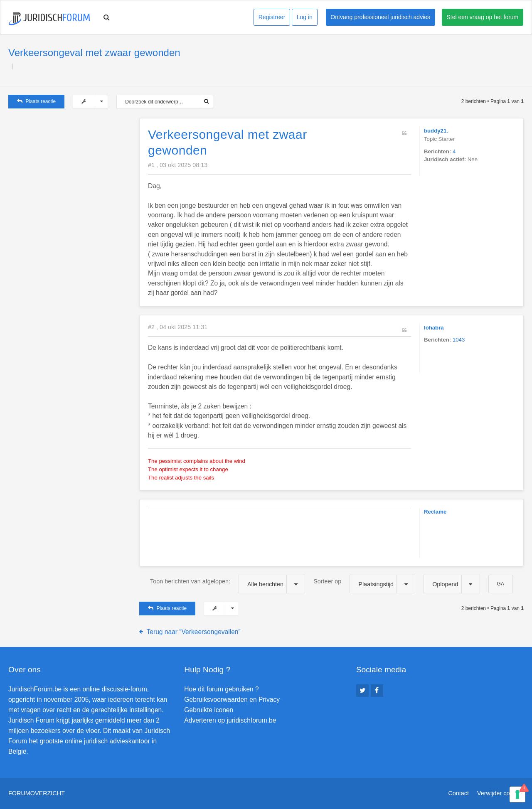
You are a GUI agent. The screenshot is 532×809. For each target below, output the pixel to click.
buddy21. (436, 131)
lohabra (434, 328)
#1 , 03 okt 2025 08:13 (178, 165)
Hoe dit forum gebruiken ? (221, 689)
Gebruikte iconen (209, 710)
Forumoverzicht (37, 793)
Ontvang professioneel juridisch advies (380, 17)
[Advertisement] (71, 170)
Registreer (272, 17)
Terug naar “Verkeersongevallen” (194, 632)
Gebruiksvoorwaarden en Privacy (232, 700)
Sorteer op (364, 584)
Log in (305, 17)
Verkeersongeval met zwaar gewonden (94, 53)
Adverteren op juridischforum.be (230, 720)
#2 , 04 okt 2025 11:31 (178, 327)
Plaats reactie (36, 101)
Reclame (435, 512)
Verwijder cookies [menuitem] (500, 793)
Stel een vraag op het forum (483, 17)
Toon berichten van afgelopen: (228, 584)
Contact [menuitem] (458, 793)
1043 (459, 340)
